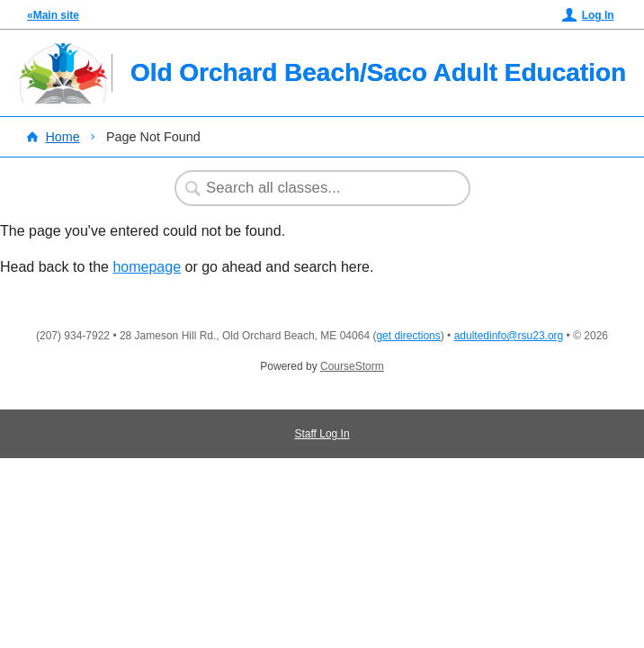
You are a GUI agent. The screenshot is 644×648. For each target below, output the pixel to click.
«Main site (53, 15)
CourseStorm (352, 366)
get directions (408, 336)
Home (62, 137)
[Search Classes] (313, 188)
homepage (147, 267)
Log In (598, 15)
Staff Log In (322, 434)
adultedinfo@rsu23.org (509, 336)
